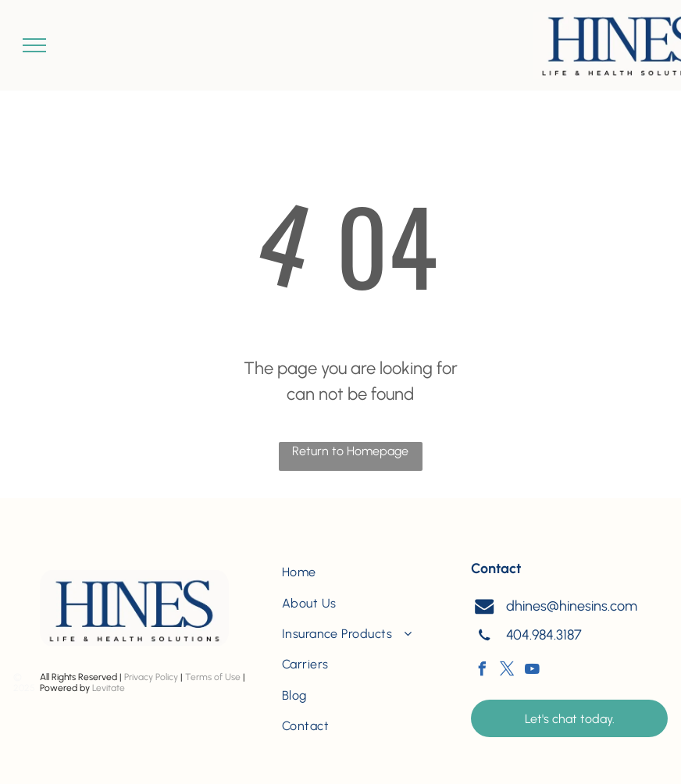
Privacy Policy (151, 677)
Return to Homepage (350, 451)
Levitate (109, 688)
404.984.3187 (544, 635)
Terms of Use (213, 677)
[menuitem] (364, 572)
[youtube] (532, 671)
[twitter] (507, 671)
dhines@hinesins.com (572, 606)
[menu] (34, 45)
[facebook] (482, 671)
